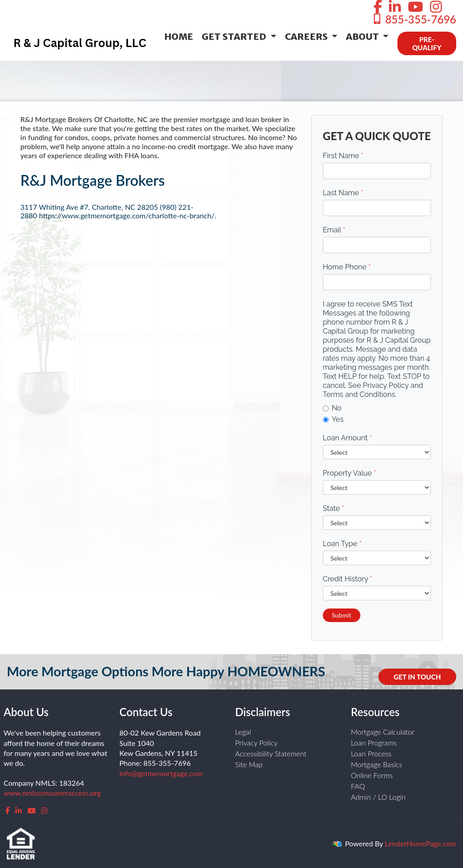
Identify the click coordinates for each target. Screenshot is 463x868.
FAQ (358, 786)
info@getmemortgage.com (161, 773)
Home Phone (347, 267)
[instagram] (44, 810)
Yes (333, 419)
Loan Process (371, 753)
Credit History (347, 579)
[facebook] (8, 810)
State (333, 508)
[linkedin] (19, 810)
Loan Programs (374, 743)
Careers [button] (307, 36)
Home (179, 36)
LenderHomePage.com (420, 843)
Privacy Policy (256, 743)
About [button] (363, 36)
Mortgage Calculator (383, 732)
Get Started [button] (235, 36)
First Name (343, 156)
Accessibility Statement (271, 753)
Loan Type (342, 544)
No (332, 408)
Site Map (249, 764)
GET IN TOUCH (417, 677)
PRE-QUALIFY (427, 43)
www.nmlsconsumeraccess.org (52, 793)
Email (334, 230)
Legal (243, 732)
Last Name (343, 193)
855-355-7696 (414, 19)
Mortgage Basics (376, 764)
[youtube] (32, 810)
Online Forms (372, 775)
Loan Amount (347, 438)
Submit (342, 615)
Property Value (350, 473)
